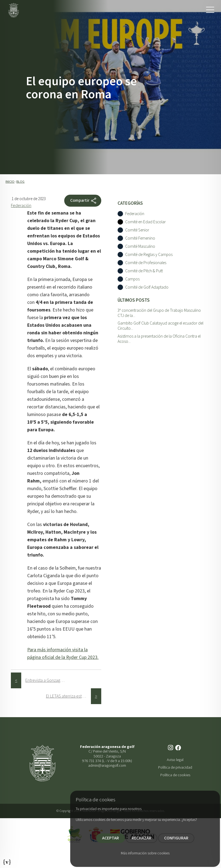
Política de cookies (175, 775)
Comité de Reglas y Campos (149, 255)
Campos (132, 279)
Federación (21, 206)
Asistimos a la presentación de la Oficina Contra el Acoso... (159, 339)
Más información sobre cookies (145, 853)
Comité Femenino (140, 238)
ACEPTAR (110, 838)
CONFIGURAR (176, 838)
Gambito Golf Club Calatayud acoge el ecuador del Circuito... (160, 326)
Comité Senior (137, 230)
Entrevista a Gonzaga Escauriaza (48, 680)
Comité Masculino (140, 247)
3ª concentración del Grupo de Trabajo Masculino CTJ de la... (159, 313)
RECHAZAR (142, 838)
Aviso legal (175, 760)
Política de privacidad (175, 767)
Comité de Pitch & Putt (144, 271)
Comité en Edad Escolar (145, 222)
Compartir (84, 201)
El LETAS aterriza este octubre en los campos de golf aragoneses (68, 696)
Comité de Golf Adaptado (147, 287)
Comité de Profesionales (146, 263)
